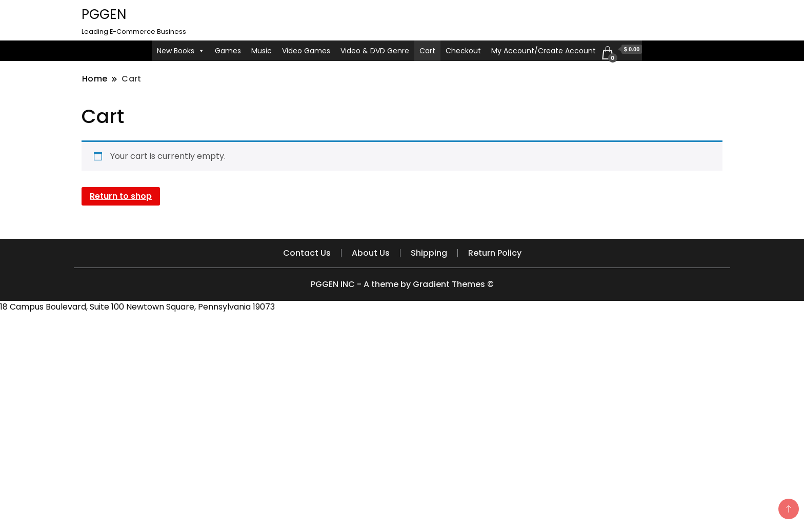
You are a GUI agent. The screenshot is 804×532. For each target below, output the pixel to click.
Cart (427, 51)
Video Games (306, 51)
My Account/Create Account (544, 51)
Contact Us (307, 253)
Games (228, 51)
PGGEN (104, 14)
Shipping (429, 253)
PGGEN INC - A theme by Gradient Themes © (402, 284)
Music (262, 51)
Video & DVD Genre (375, 51)
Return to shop (121, 196)
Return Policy (495, 253)
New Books (181, 51)
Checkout (463, 51)
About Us (371, 253)
